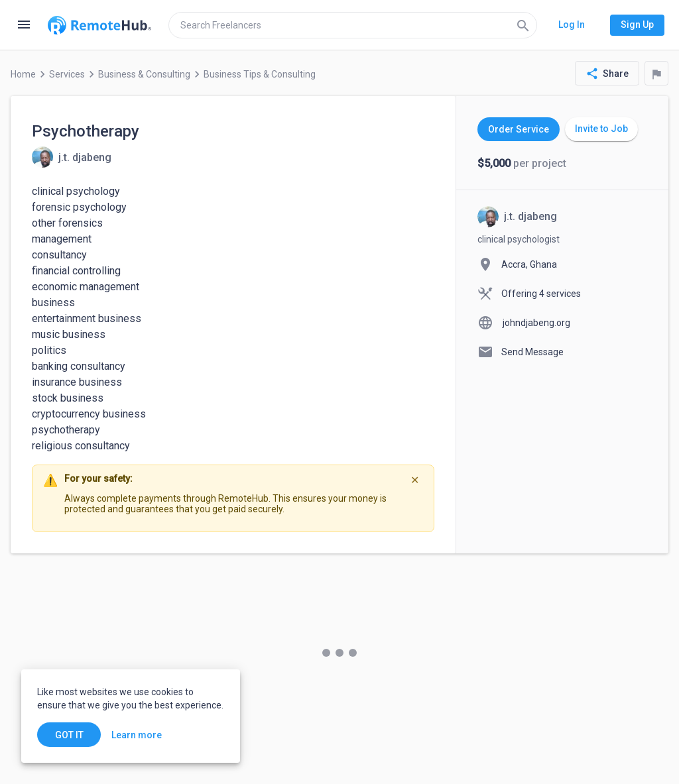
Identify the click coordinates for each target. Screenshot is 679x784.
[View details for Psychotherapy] (72, 157)
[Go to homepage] (99, 25)
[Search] (523, 25)
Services (67, 74)
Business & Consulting (144, 74)
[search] (353, 25)
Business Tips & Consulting (260, 74)
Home (23, 74)
